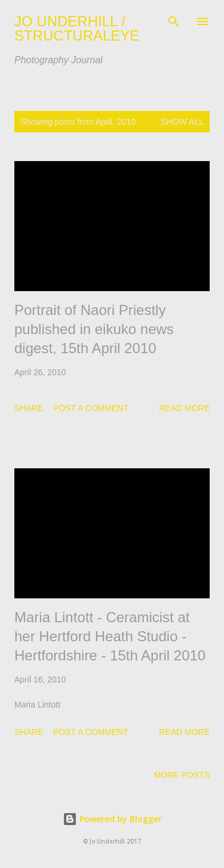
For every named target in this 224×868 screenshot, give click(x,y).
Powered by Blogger (112, 819)
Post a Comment (91, 408)
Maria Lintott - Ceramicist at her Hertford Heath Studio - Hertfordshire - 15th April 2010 (110, 636)
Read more (184, 408)
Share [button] (29, 408)
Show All (182, 122)
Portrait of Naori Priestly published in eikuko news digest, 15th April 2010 (94, 329)
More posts (182, 775)
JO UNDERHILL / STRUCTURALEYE (77, 28)
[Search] (174, 21)
